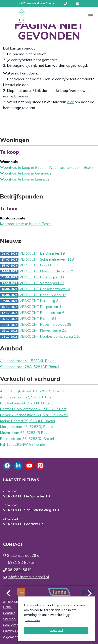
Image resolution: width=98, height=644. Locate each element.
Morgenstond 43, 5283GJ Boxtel (27, 427)
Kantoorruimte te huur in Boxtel (26, 224)
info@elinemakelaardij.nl (78, 4)
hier (70, 102)
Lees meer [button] (32, 620)
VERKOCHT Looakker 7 (29, 266)
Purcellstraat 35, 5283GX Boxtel (27, 439)
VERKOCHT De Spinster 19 (32, 254)
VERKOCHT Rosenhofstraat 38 (36, 325)
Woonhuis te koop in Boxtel (71, 168)
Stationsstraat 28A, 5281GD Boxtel (30, 367)
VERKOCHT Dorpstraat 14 (32, 307)
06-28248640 (65, 4)
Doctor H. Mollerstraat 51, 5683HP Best (33, 409)
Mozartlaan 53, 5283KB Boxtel (26, 433)
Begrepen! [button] (56, 630)
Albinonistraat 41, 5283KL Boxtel (28, 361)
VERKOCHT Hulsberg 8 (29, 301)
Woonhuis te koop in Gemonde (26, 174)
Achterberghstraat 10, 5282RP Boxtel (32, 391)
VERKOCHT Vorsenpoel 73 (32, 283)
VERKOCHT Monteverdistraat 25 (37, 272)
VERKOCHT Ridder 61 (28, 319)
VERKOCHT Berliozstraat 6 (32, 313)
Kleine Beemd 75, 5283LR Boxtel (27, 421)
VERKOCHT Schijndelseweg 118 (37, 260)
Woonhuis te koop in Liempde (25, 180)
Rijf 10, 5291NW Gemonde (23, 445)
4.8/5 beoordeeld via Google (37, 4)
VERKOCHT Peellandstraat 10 (35, 289)
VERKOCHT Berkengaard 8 (33, 278)
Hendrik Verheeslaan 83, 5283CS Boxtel (34, 415)
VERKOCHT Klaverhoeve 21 (33, 331)
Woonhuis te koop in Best (21, 168)
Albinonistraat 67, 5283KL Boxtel (28, 397)
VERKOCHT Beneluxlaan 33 (33, 295)
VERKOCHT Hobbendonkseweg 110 (40, 337)
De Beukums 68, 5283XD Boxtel (27, 403)
